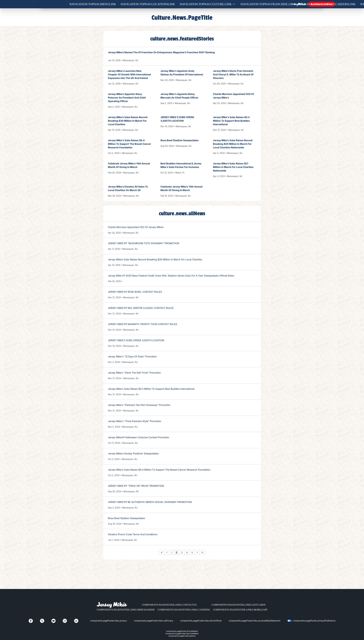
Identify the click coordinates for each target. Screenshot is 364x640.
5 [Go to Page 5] (192, 552)
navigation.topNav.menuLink (93, 4)
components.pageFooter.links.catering (184, 610)
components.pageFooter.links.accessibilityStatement (255, 621)
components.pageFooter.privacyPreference (314, 621)
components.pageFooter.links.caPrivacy (154, 621)
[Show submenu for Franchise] (298, 4)
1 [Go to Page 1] (172, 552)
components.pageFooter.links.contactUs (169, 605)
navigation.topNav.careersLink (330, 4)
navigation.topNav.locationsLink (148, 4)
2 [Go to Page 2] (177, 552)
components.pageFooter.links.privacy (109, 621)
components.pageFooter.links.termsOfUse (201, 621)
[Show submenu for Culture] (234, 4)
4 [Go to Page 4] (187, 552)
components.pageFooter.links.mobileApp (240, 610)
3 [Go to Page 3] (182, 552)
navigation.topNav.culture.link (206, 4)
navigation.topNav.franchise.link (268, 4)
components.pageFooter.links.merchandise (126, 610)
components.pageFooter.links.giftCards (239, 605)
